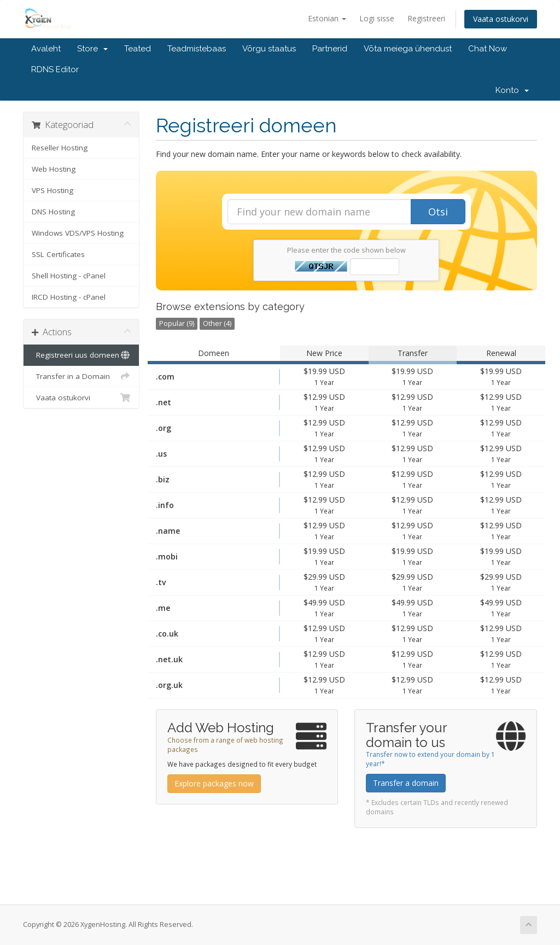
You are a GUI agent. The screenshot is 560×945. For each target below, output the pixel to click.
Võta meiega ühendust (408, 49)
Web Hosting (54, 169)
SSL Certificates (58, 254)
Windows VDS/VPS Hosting (78, 233)
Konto (512, 90)
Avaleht (46, 49)
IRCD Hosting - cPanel (69, 297)
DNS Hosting (53, 212)
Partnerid (330, 49)
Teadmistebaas (197, 49)
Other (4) (217, 323)
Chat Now (488, 49)
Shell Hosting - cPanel (69, 276)
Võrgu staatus (269, 49)
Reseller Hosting (60, 148)
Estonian (327, 18)
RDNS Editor (55, 69)
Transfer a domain (406, 783)
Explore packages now (214, 783)
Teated (138, 49)
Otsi (438, 212)
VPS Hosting (52, 190)
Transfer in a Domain (81, 376)
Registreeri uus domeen (81, 355)
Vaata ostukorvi (501, 19)
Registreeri (426, 18)
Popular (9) (177, 323)
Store (92, 49)
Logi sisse (377, 18)
